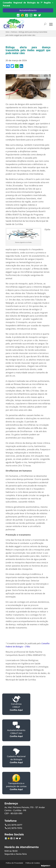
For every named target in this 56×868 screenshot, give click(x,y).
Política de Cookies (33, 863)
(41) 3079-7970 (14, 828)
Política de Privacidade (14, 863)
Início (8, 32)
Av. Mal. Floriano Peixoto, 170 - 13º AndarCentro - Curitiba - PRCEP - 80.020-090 (25, 810)
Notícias (14, 32)
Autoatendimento (28, 10)
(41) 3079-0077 (14, 825)
